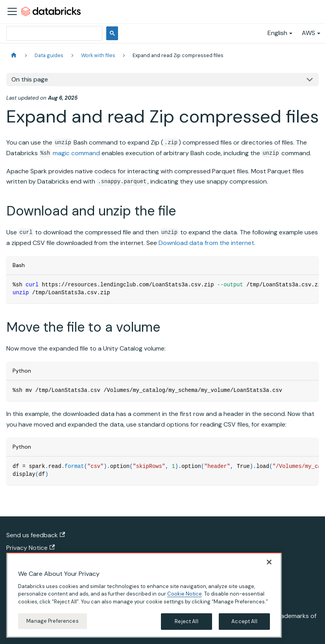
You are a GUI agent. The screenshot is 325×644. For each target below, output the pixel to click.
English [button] (277, 33)
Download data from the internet (206, 243)
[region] (144, 595)
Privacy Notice (30, 548)
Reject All (186, 621)
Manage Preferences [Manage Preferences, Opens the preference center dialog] (52, 621)
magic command (76, 153)
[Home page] (14, 55)
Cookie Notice (185, 594)
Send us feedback (36, 535)
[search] (54, 33)
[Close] (269, 562)
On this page (30, 79)
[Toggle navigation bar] (12, 11)
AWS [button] (308, 33)
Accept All (244, 621)
